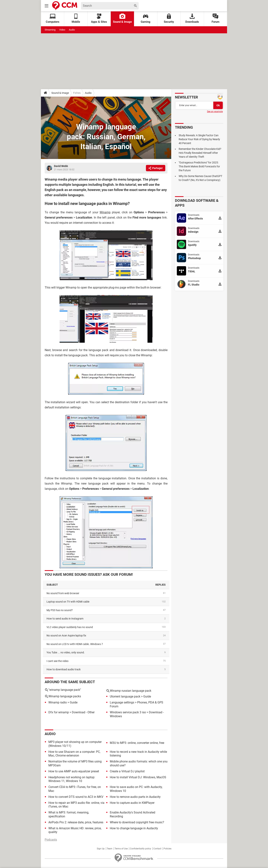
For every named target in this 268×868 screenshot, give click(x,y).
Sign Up (101, 849)
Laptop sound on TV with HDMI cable (68, 602)
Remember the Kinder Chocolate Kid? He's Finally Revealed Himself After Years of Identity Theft (200, 153)
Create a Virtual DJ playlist (127, 771)
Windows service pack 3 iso (128, 712)
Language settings (122, 702)
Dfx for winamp (59, 712)
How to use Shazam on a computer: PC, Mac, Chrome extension (74, 754)
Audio (72, 30)
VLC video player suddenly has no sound (70, 627)
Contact (157, 849)
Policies (167, 849)
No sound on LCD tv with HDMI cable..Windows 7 (75, 644)
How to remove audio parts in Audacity (135, 797)
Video (62, 30)
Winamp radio (58, 702)
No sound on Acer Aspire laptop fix (66, 636)
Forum (216, 19)
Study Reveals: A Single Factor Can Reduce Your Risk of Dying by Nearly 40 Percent (199, 139)
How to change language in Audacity (134, 828)
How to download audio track (64, 669)
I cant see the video (58, 661)
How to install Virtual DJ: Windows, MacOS (138, 777)
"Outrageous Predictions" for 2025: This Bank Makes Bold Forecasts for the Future (199, 166)
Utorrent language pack (125, 696)
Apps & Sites (99, 19)
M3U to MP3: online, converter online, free (137, 743)
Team (110, 849)
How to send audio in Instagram (65, 619)
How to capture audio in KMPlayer (132, 803)
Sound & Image (122, 19)
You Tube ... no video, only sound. (66, 652)
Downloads (192, 19)
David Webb (61, 166)
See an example (215, 112)
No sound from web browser (63, 593)
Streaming (50, 30)
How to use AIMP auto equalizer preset (74, 771)
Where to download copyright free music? (137, 822)
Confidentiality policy (141, 849)
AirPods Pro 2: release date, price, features (76, 822)
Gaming (146, 19)
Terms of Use (121, 849)
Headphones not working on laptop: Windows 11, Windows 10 (72, 779)
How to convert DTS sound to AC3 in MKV (76, 797)
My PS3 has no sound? (60, 610)
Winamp (105, 212)
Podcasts (51, 840)
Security (169, 19)
